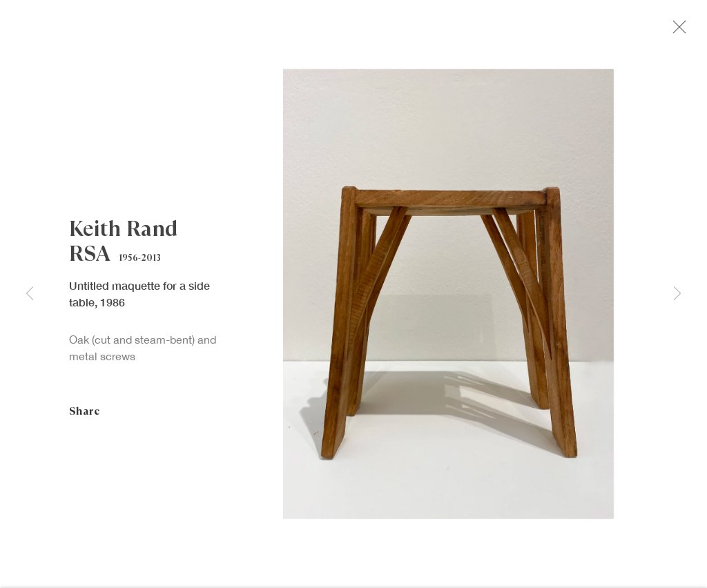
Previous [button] (30, 294)
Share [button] (85, 414)
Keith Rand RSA (124, 245)
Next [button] (677, 294)
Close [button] (679, 31)
